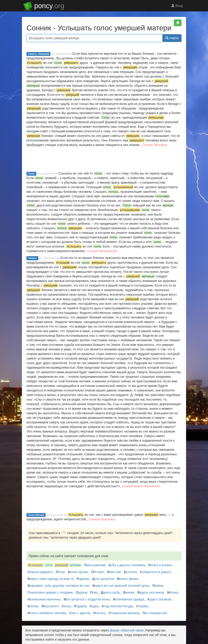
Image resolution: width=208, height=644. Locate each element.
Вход (177, 6)
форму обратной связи (127, 630)
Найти (172, 38)
